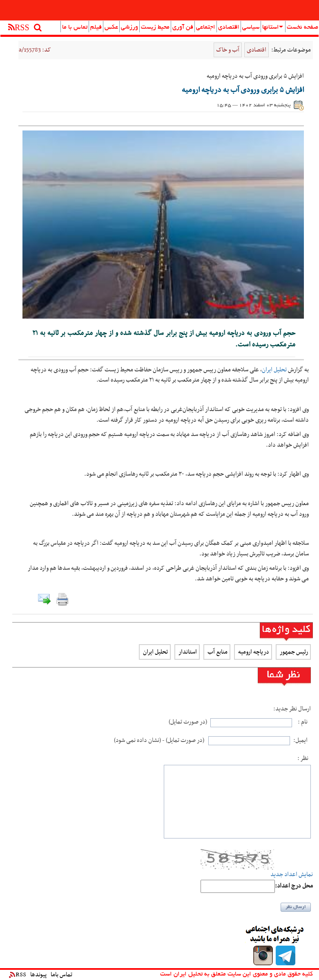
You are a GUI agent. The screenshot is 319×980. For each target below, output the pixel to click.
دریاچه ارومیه (253, 652)
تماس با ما (75, 27)
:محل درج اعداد (294, 886)
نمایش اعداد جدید (292, 875)
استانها (273, 27)
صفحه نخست (302, 27)
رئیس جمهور (293, 652)
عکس (111, 27)
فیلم (96, 27)
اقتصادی (229, 27)
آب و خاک (228, 50)
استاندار (187, 652)
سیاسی (251, 27)
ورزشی (129, 27)
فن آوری (183, 27)
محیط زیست (155, 27)
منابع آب (217, 652)
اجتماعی (206, 27)
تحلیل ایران (274, 370)
